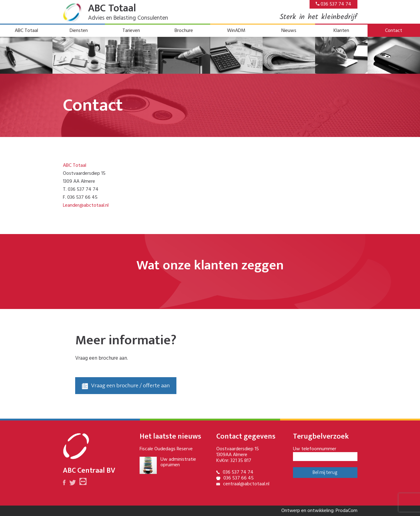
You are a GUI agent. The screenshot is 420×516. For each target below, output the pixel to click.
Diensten (79, 31)
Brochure (184, 31)
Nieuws (289, 31)
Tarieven (131, 31)
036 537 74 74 (333, 4)
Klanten (341, 31)
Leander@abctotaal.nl (86, 205)
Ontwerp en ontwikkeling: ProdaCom (319, 511)
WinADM (236, 31)
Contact (394, 31)
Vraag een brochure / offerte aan (126, 386)
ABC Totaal (26, 31)
